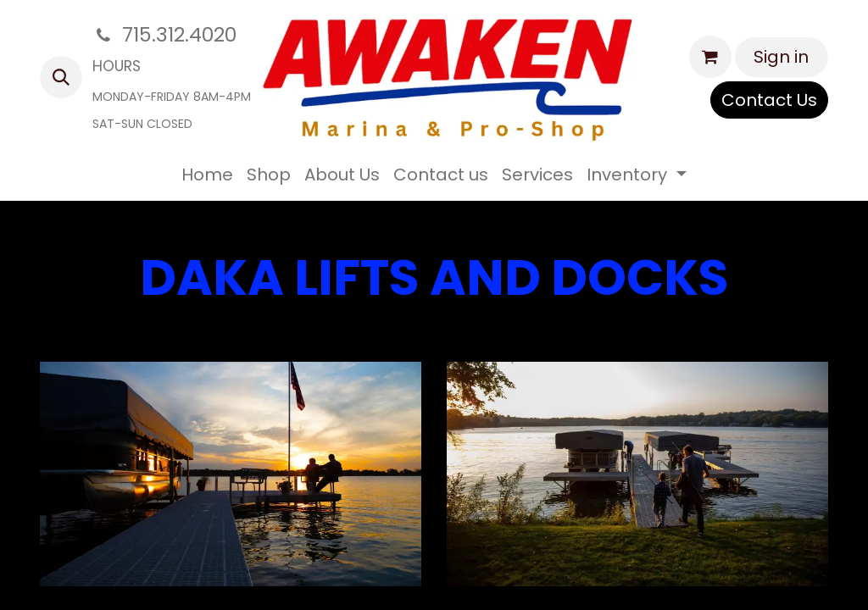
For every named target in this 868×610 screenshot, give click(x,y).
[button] (61, 77)
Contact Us (769, 100)
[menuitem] (207, 175)
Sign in (781, 57)
